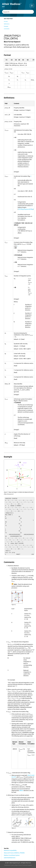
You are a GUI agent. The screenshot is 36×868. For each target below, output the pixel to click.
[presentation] (9, 84)
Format (6, 21)
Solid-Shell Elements (10, 858)
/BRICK (21, 790)
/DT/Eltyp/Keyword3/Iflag (26, 209)
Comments (7, 29)
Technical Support (27, 865)
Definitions (7, 24)
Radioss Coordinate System (12, 855)
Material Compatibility (10, 850)
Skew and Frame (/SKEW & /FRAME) (14, 853)
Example (6, 26)
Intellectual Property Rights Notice (13, 865)
